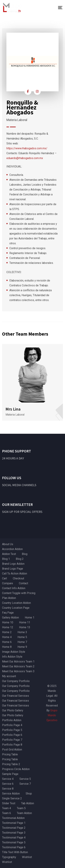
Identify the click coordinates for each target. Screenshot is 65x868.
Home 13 (25, 627)
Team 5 (21, 808)
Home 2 (7, 632)
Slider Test (9, 803)
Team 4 (6, 808)
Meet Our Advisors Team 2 (18, 666)
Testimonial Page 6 (14, 847)
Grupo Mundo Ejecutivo (52, 715)
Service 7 (25, 784)
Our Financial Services (16, 696)
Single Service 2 (12, 798)
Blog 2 (20, 559)
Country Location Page (16, 608)
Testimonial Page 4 (14, 838)
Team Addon (24, 813)
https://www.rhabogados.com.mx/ (27, 148)
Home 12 (8, 627)
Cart (5, 578)
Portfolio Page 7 (12, 740)
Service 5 (25, 779)
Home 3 (22, 632)
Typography (9, 857)
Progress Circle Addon (16, 769)
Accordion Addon (12, 549)
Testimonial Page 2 (14, 828)
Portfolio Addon (12, 720)
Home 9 (22, 647)
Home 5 (22, 637)
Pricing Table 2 (11, 764)
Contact (23, 583)
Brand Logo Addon (13, 564)
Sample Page (10, 774)
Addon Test (9, 554)
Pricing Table (10, 754)
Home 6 (7, 642)
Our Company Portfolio (16, 681)
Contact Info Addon (14, 588)
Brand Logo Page (13, 569)
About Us (8, 544)
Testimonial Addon (13, 818)
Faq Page (8, 613)
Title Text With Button (15, 852)
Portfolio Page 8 (12, 745)
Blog (25, 554)
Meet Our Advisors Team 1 (18, 662)
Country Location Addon (16, 603)
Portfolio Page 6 (12, 735)
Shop (29, 794)
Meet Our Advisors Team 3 (18, 671)
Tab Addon (28, 803)
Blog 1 (6, 559)
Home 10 (8, 622)
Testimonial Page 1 (14, 823)
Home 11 (25, 622)
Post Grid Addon (12, 750)
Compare (8, 583)
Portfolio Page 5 (12, 730)
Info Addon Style (12, 657)
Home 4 (7, 637)
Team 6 (6, 813)
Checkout (18, 578)
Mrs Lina (13, 409)
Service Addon (11, 794)
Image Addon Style (14, 652)
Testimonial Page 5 (14, 842)
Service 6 (8, 784)
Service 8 (8, 789)
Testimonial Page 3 (14, 833)
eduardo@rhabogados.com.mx (25, 158)
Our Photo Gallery (13, 710)
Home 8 (7, 647)
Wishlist (27, 857)
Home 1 (30, 618)
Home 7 (22, 642)
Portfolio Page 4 (12, 725)
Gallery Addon (10, 618)
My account (9, 676)
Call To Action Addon (15, 574)
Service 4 (8, 779)
